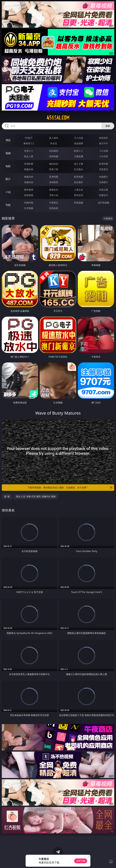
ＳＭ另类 (104, 156)
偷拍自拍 (54, 164)
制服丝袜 (29, 169)
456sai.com (58, 118)
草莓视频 (79, 203)
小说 (8, 192)
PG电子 (29, 138)
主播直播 (79, 156)
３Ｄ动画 (104, 151)
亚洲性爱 (29, 164)
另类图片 (104, 182)
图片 (8, 179)
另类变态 (104, 169)
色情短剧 (54, 208)
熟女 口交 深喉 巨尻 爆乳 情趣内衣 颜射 (36, 496)
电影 (8, 166)
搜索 (108, 126)
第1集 (7, 496)
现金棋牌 (79, 143)
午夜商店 (54, 203)
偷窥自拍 (29, 177)
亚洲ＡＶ (29, 151)
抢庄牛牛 (104, 143)
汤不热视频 (104, 203)
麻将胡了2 (29, 143)
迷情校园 (29, 195)
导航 (8, 205)
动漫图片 (104, 177)
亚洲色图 (54, 177)
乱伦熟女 (79, 169)
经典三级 (54, 169)
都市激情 (29, 190)
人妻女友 (79, 190)
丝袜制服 (54, 156)
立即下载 (81, 861)
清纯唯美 (54, 182)
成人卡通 (79, 164)
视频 (8, 153)
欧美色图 (79, 177)
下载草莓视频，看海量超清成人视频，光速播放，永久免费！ (70, 488)
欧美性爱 (104, 164)
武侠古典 (104, 190)
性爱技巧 (104, 195)
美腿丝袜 (29, 182)
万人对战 (79, 138)
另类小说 (54, 195)
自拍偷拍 (54, 151)
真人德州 (54, 138)
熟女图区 (79, 182)
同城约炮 (29, 203)
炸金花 (54, 143)
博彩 (8, 140)
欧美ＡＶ (79, 151)
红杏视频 (29, 208)
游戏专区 (104, 138)
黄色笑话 (79, 195)
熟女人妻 (29, 156)
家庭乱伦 (54, 190)
